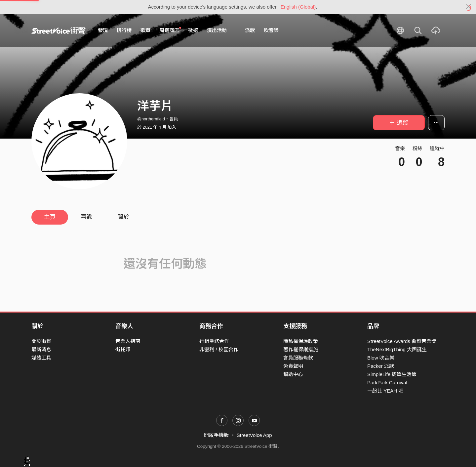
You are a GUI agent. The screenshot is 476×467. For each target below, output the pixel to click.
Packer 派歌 (381, 366)
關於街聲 (41, 341)
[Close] (469, 7)
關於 (123, 217)
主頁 (50, 217)
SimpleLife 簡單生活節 (392, 374)
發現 (103, 30)
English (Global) (298, 7)
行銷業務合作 (214, 341)
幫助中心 (293, 374)
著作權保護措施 (301, 349)
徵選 (193, 30)
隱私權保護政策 (301, 341)
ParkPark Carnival (387, 382)
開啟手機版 (216, 435)
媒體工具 (41, 358)
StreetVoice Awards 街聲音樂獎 (402, 341)
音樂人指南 (128, 341)
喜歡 (87, 217)
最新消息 (41, 349)
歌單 (145, 30)
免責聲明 (293, 366)
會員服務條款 (298, 358)
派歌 (250, 30)
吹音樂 (271, 30)
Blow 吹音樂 (381, 358)
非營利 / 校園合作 (219, 349)
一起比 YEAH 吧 (385, 391)
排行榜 (124, 30)
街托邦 (123, 349)
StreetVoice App (254, 435)
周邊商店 (170, 30)
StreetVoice (59, 30)
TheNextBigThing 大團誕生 (397, 349)
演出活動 (217, 30)
